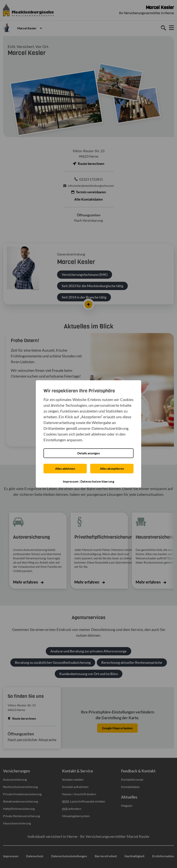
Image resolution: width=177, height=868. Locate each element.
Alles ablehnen (65, 468)
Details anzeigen (89, 453)
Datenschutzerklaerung (97, 481)
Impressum (71, 481)
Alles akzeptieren (112, 468)
